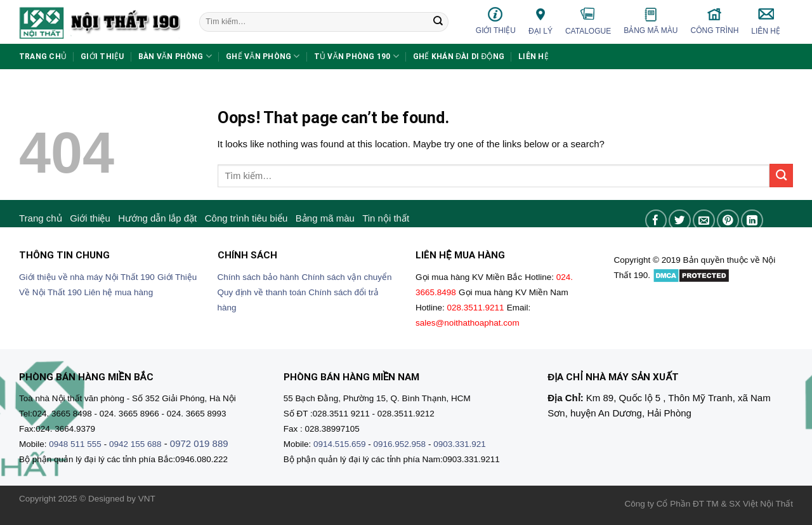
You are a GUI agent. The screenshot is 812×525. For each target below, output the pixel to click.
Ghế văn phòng (263, 56)
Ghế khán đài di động (459, 56)
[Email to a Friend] (704, 221)
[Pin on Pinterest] (728, 221)
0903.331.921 (460, 444)
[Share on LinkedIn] (752, 221)
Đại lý (540, 21)
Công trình (715, 21)
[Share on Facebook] (656, 221)
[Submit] (438, 22)
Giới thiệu (496, 21)
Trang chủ (43, 56)
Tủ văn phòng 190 (357, 56)
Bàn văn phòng (175, 56)
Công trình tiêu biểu (246, 218)
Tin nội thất (386, 218)
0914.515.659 (340, 444)
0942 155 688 (135, 444)
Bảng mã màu (651, 21)
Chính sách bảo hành (259, 277)
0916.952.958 (400, 444)
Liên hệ (766, 21)
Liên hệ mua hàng (119, 292)
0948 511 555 (75, 444)
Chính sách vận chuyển (347, 277)
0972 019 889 (199, 443)
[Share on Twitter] (680, 221)
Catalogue (588, 21)
